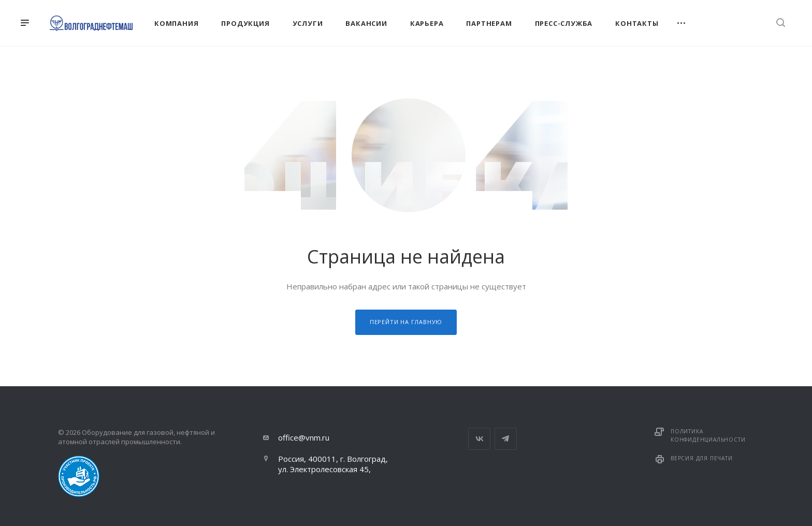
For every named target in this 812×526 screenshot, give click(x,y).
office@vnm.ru (304, 437)
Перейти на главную (406, 322)
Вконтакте (479, 439)
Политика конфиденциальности (708, 435)
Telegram (506, 439)
